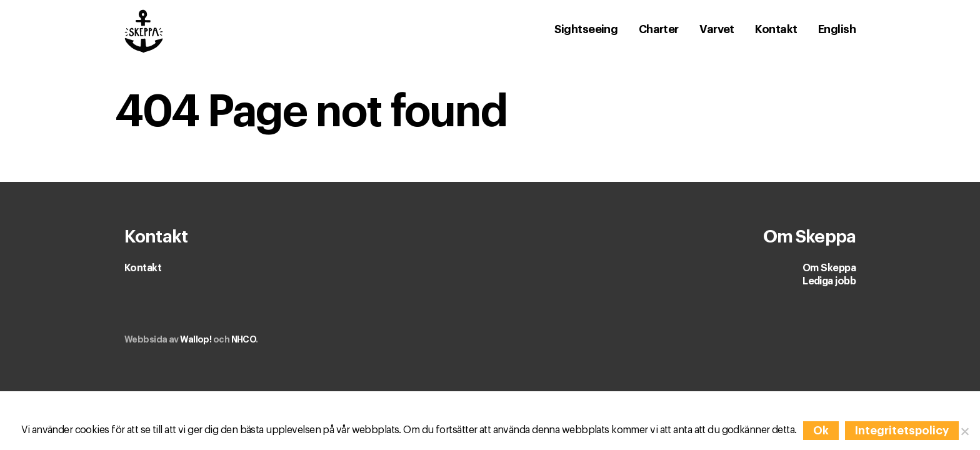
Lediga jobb (829, 281)
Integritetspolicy (902, 431)
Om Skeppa (829, 268)
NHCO (244, 339)
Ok (821, 431)
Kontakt (143, 268)
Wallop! (196, 339)
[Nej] (964, 431)
